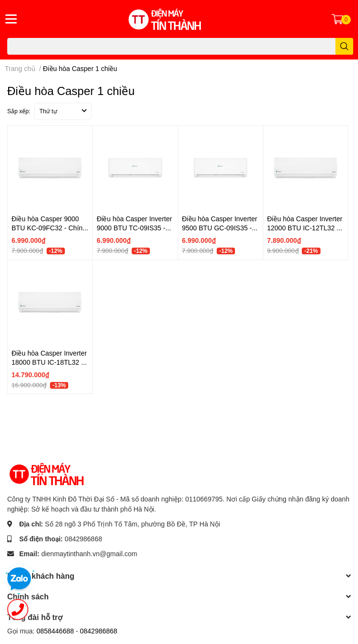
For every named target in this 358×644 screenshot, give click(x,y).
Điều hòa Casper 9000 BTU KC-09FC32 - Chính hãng (49, 228)
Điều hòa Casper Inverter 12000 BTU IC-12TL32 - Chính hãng (305, 228)
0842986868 (84, 539)
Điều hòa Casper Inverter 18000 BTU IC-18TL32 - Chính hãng (49, 362)
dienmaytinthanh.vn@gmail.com (89, 554)
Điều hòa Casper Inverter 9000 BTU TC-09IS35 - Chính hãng (134, 228)
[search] (344, 46)
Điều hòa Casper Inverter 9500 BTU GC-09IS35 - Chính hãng (220, 228)
